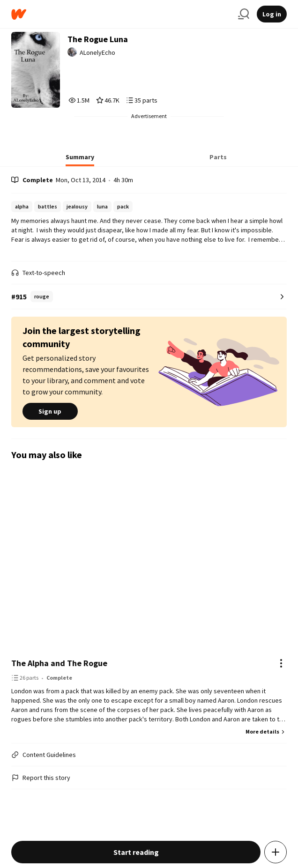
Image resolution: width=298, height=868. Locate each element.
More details (266, 731)
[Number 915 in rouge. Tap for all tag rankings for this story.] (149, 297)
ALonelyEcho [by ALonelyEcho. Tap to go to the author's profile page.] (97, 52)
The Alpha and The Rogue (59, 663)
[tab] (80, 160)
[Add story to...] (276, 852)
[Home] (121, 14)
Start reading (136, 852)
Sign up (50, 411)
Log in (272, 14)
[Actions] (281, 663)
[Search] (244, 14)
